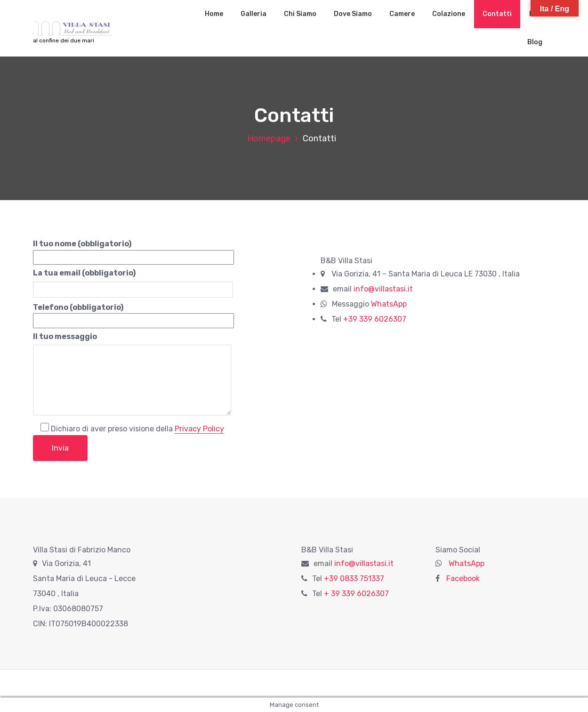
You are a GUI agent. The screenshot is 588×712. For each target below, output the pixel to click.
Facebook (462, 578)
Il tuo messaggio (132, 376)
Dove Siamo (353, 14)
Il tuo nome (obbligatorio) (133, 251)
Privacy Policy (199, 429)
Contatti (497, 14)
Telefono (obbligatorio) (133, 314)
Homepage (269, 138)
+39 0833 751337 (354, 578)
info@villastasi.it (383, 289)
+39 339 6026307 (375, 319)
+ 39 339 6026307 (356, 594)
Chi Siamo (300, 14)
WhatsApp (389, 304)
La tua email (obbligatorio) (133, 281)
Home (214, 14)
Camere (402, 14)
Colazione (449, 14)
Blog (535, 42)
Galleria (254, 14)
